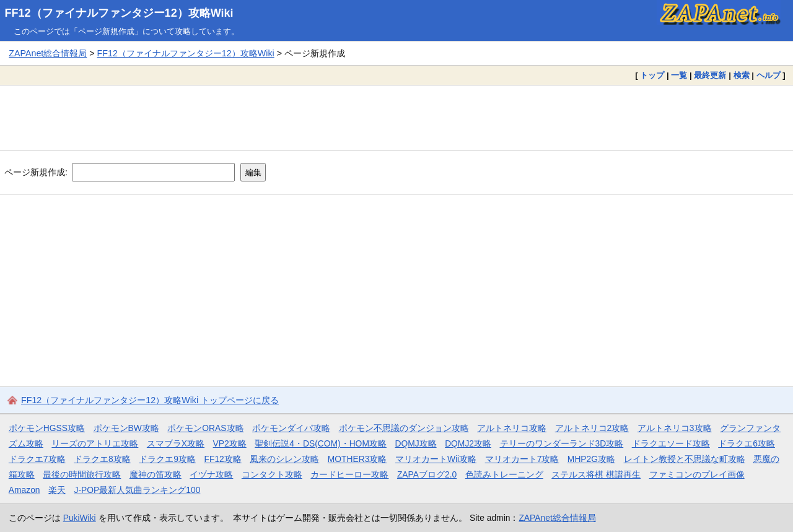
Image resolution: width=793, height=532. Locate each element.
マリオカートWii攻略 (436, 459)
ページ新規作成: (36, 172)
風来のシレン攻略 (284, 459)
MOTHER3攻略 (357, 459)
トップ (652, 75)
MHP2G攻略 (591, 459)
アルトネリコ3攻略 (675, 428)
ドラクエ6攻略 (747, 443)
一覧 (679, 75)
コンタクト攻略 (272, 474)
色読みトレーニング (504, 474)
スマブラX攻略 (176, 443)
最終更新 (710, 75)
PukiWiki (80, 518)
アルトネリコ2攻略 (592, 428)
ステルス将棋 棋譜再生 (596, 474)
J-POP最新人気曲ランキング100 (138, 490)
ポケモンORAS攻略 (205, 428)
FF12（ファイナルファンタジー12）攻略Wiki (119, 13)
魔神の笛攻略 (156, 474)
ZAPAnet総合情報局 (48, 53)
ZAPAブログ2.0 (427, 474)
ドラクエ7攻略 (37, 459)
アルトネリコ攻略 (512, 428)
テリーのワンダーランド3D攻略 (562, 443)
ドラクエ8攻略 (102, 459)
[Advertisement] (396, 118)
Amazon (24, 490)
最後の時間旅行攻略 (82, 474)
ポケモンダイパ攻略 (291, 428)
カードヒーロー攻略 (349, 474)
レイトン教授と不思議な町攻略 (685, 459)
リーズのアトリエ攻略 (95, 443)
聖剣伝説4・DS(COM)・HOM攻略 (321, 443)
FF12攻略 (222, 459)
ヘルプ (769, 75)
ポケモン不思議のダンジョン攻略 (404, 428)
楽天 (57, 490)
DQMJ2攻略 (468, 443)
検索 (742, 75)
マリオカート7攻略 (522, 459)
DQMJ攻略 (415, 443)
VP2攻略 (230, 443)
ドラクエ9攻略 (167, 459)
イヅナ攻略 (211, 474)
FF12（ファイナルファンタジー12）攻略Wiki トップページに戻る (150, 400)
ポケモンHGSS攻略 (47, 428)
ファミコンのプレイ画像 (697, 474)
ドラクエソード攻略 (671, 443)
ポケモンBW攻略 (126, 428)
